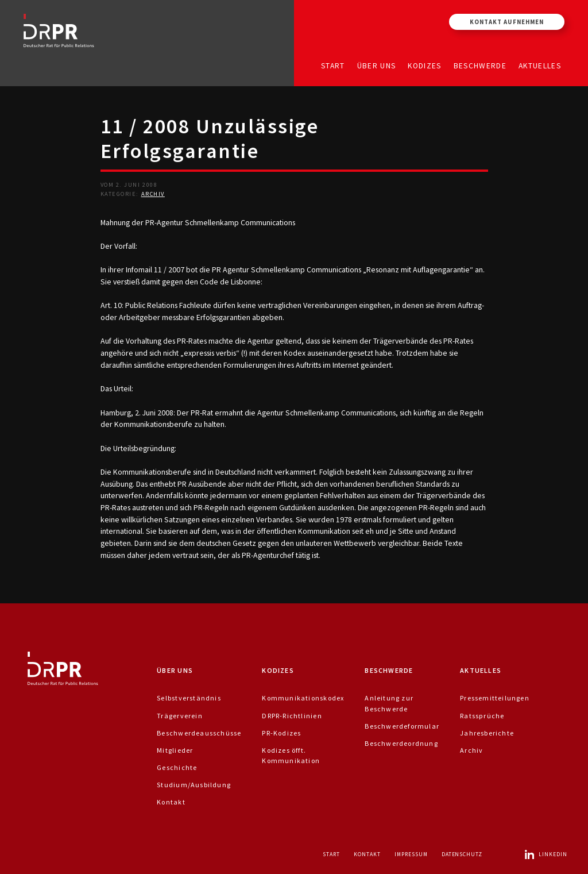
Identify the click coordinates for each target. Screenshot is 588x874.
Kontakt (171, 802)
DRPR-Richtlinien (292, 716)
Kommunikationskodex (303, 698)
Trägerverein (180, 716)
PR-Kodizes (281, 733)
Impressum (411, 854)
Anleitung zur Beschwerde (389, 703)
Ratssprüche (482, 716)
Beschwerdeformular (402, 726)
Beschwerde (480, 65)
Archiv (153, 194)
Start (333, 65)
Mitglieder (175, 750)
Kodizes (424, 65)
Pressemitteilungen (495, 698)
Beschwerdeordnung (401, 743)
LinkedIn (546, 854)
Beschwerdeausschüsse (199, 733)
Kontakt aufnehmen (507, 22)
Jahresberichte (487, 733)
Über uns (377, 65)
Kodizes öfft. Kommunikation (291, 755)
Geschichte (177, 767)
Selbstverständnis (189, 698)
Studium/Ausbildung (194, 785)
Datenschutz (462, 854)
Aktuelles (540, 65)
